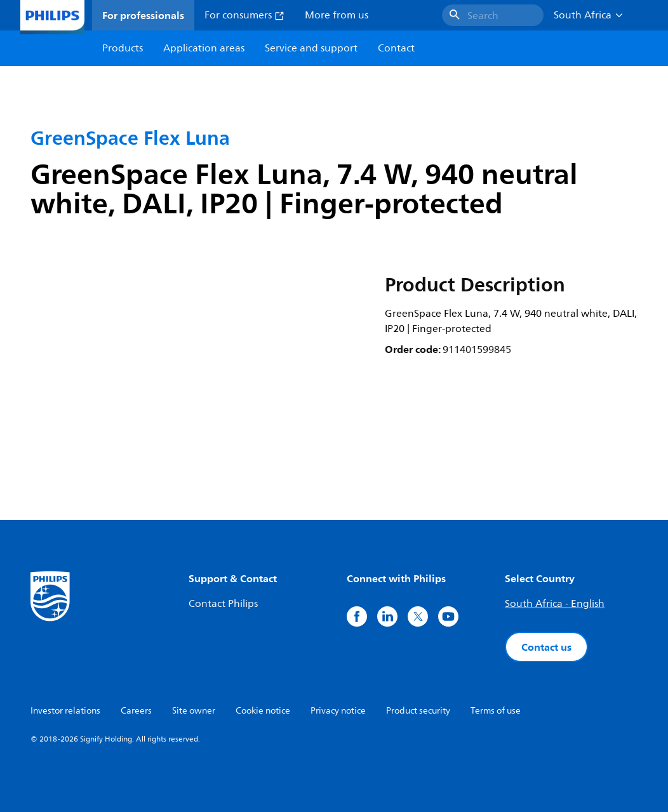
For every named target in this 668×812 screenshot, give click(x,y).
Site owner (194, 711)
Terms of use (496, 711)
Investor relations (65, 711)
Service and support (311, 48)
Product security (418, 711)
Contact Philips (223, 604)
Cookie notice (263, 711)
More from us (337, 15)
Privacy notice (338, 711)
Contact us (546, 647)
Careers (136, 711)
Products (123, 48)
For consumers (244, 15)
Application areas (204, 48)
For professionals (143, 15)
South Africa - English (555, 604)
